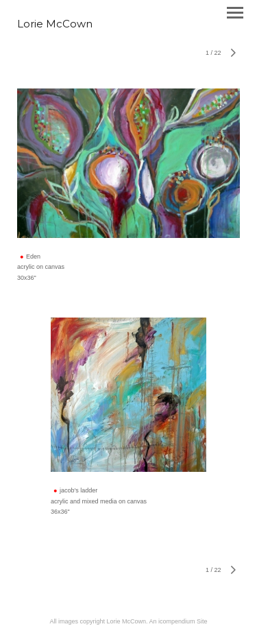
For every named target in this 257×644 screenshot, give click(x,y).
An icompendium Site (179, 621)
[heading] (55, 25)
